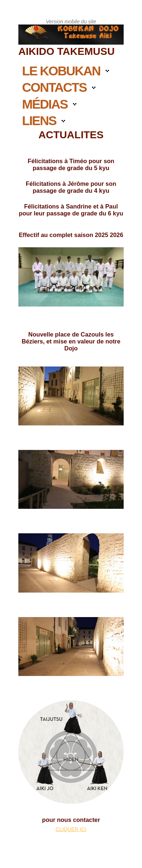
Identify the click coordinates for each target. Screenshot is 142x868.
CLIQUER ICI (71, 829)
